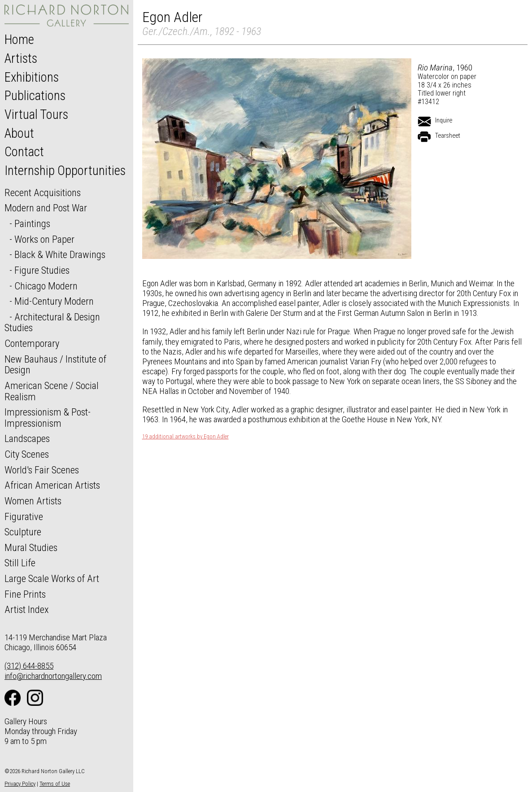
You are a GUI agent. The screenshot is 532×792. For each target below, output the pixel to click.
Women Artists (33, 501)
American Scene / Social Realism (52, 391)
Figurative (24, 516)
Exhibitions (32, 77)
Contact (24, 152)
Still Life (20, 563)
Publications (35, 96)
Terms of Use (55, 784)
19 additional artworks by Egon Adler (185, 437)
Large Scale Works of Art (52, 578)
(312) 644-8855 (29, 666)
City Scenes (27, 454)
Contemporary (32, 343)
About (19, 133)
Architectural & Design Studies (52, 322)
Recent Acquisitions (43, 193)
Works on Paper (44, 239)
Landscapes (27, 438)
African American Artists (52, 485)
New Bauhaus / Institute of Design (55, 365)
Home (19, 39)
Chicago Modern (46, 286)
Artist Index (27, 609)
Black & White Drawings (60, 254)
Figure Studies (42, 270)
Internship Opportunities (65, 171)
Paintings (32, 223)
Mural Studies (31, 547)
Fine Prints (25, 594)
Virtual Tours (36, 114)
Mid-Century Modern (54, 301)
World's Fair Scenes (42, 470)
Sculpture (23, 532)
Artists (21, 58)
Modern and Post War (46, 208)
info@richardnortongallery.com (53, 676)
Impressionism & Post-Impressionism (48, 418)
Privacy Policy (20, 784)
